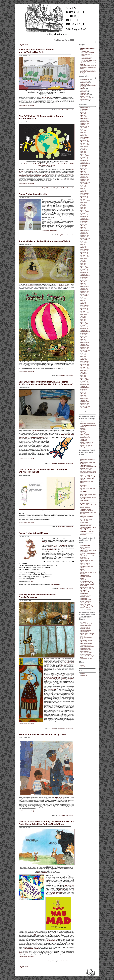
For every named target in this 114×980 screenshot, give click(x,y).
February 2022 (85, 119)
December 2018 (85, 178)
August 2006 (84, 408)
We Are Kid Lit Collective (87, 532)
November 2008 (85, 366)
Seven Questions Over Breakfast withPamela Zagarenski (37, 596)
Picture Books (61, 110)
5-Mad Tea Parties (87, 59)
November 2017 (85, 198)
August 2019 (84, 165)
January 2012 (85, 307)
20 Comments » (70, 376)
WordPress (84, 667)
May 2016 (84, 226)
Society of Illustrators (86, 447)
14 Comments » (70, 235)
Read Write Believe (86, 600)
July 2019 (84, 167)
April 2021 (84, 134)
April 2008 (84, 377)
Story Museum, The (86, 526)
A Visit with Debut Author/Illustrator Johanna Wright (44, 241)
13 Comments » (70, 588)
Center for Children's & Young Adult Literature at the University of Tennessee (88, 473)
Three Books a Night (86, 654)
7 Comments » (70, 110)
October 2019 (85, 162)
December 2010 (85, 327)
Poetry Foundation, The (87, 442)
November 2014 (85, 254)
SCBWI (83, 515)
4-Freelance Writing (87, 57)
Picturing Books (85, 651)
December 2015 (85, 234)
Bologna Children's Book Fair (88, 467)
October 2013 (85, 274)
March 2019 (84, 173)
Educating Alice (85, 575)
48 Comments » (70, 527)
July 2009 (84, 353)
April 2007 (84, 395)
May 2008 (84, 375)
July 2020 (84, 148)
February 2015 (85, 249)
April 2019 (84, 171)
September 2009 (85, 350)
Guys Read (84, 492)
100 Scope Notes (86, 546)
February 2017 (85, 212)
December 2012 (85, 290)
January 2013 (85, 288)
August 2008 (84, 371)
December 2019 (85, 159)
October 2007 (85, 386)
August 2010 (84, 333)
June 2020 (84, 150)
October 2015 (85, 237)
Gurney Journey (85, 433)
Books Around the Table (87, 560)
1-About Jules (86, 51)
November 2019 (85, 161)
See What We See (86, 521)
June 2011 (84, 318)
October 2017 (85, 199)
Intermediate (84, 90)
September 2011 (85, 313)
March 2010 (84, 341)
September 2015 (85, 238)
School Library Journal (87, 519)
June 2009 (84, 355)
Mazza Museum (85, 501)
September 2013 (85, 276)
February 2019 (85, 175)
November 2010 (85, 329)
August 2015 (84, 240)
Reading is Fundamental (87, 511)
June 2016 (84, 224)
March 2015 (84, 248)
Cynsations (84, 571)
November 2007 (85, 385)
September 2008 (85, 369)
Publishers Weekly (86, 444)
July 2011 (84, 316)
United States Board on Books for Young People (88, 528)
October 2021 (85, 125)
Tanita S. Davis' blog (86, 601)
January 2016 (85, 232)
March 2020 (84, 154)
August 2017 (84, 203)
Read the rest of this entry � (26, 105)
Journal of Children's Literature (89, 497)
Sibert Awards (85, 523)
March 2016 (84, 229)
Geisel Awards (85, 490)
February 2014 (85, 268)
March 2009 (84, 360)
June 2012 (84, 299)
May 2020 (84, 151)
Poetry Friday (61, 235)
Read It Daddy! (85, 597)
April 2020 (84, 153)
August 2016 (84, 221)
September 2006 (85, 406)
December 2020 (85, 140)
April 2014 (84, 265)
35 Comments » (70, 961)
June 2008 (84, 374)
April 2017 (84, 209)
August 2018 (84, 184)
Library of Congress (86, 436)
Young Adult (84, 101)
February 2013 (85, 287)
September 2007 (85, 388)
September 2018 (85, 182)
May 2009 (84, 357)
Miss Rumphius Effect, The (88, 589)
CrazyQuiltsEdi (85, 487)
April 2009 (84, 358)
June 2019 (84, 168)
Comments (84, 675)
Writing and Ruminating (87, 606)
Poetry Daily (84, 441)
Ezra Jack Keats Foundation (88, 488)
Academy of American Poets (88, 424)
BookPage (84, 430)
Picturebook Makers (86, 648)
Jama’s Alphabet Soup (87, 581)
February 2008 (85, 380)
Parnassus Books (86, 438)
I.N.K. (83, 578)
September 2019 (85, 164)
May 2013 (84, 282)
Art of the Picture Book (87, 626)
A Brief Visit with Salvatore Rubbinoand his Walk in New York (36, 51)
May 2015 (84, 245)
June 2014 (84, 262)
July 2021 (84, 129)
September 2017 (85, 201)
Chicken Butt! (57, 934)
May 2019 (84, 170)
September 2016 (85, 220)
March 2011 (84, 322)
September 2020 (85, 145)
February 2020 (85, 156)
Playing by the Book (86, 595)
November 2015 (85, 235)
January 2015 (85, 251)
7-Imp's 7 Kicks (46, 188)
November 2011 (85, 310)
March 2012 (84, 304)
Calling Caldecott (85, 629)
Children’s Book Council (87, 475)
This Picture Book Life (87, 653)
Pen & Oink (84, 642)
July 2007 (84, 391)
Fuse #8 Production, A (87, 577)
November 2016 (85, 217)
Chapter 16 (84, 431)
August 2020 (84, 147)
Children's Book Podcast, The (89, 477)
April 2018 (84, 190)
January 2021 (85, 139)
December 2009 (85, 346)
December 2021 (85, 122)
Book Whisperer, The (86, 468)
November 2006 (85, 403)
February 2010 (85, 343)
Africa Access (85, 458)
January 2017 (85, 213)
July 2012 (84, 297)
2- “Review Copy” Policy (88, 53)
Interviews (54, 463)
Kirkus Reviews (85, 434)
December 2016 (85, 215)
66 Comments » (70, 728)
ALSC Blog (84, 549)
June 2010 (84, 336)
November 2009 (85, 347)
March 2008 (84, 378)
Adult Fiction (84, 81)
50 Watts (83, 422)
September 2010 (85, 332)
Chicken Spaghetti (86, 563)
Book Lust (84, 427)
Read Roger (84, 598)
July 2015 (84, 241)
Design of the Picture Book (88, 633)
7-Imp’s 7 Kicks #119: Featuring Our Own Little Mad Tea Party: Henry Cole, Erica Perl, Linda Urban (46, 823)
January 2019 (85, 176)
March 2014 (84, 266)
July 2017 (84, 204)
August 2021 (84, 128)
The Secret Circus (64, 286)
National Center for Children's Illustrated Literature (88, 503)
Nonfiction (54, 188)
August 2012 (84, 296)
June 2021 (84, 131)
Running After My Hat (87, 445)
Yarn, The (84, 535)
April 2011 (84, 321)
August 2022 (84, 109)
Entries (83, 674)
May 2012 (84, 301)
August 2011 (84, 315)
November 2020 (85, 142)
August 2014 (84, 259)
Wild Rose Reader (86, 604)
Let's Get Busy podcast (87, 587)
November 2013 (85, 273)
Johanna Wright (29, 286)
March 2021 (84, 136)
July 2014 (84, 260)
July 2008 (84, 372)
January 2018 (85, 195)
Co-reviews (84, 84)
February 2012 (85, 305)
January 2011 (85, 325)
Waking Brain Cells (86, 603)
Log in (83, 665)
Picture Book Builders (87, 644)
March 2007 (84, 397)
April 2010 (84, 339)
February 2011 (85, 324)
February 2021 (85, 137)
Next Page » (22, 46)
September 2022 (85, 108)
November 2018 (85, 179)
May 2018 (84, 189)
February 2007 (85, 399)
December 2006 (85, 402)
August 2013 (84, 277)
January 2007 (85, 400)
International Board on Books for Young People (88, 495)
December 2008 (85, 364)
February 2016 (85, 231)
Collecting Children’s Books (88, 565)
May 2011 (84, 319)
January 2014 (85, 269)
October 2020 (85, 143)
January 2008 (85, 381)
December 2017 (85, 196)
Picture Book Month (86, 645)
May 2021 (84, 133)
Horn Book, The (85, 493)
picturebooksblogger (86, 650)
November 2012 (85, 291)
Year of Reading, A (86, 609)
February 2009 (85, 361)
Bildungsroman (85, 559)
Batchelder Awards (86, 465)
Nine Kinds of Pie (86, 592)
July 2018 (84, 185)
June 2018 (84, 187)
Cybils (83, 569)
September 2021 (85, 126)
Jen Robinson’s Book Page (88, 583)
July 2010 (84, 335)
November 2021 (85, 123)
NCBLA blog (84, 590)
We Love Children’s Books (88, 533)
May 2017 (84, 207)
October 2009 (85, 349)
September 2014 (85, 257)
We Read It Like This (86, 659)
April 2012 (84, 302)
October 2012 (85, 293)
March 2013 (84, 285)
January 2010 (85, 344)
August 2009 (84, 352)
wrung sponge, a (85, 608)
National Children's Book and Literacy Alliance (88, 505)
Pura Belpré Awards (86, 509)
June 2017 (84, 206)
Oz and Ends (84, 594)
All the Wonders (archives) (88, 624)
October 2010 (85, 330)
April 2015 (84, 246)
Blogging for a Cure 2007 (89, 70)
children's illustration (86, 630)
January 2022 (85, 120)
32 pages (84, 622)
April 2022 (84, 115)
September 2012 (85, 294)
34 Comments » (70, 188)
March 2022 (84, 117)
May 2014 (84, 263)
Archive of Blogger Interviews (89, 66)
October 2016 (85, 218)
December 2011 (85, 308)
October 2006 (85, 405)
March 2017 (84, 210)
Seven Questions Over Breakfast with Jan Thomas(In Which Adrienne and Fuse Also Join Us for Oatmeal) (46, 383)
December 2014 (85, 252)
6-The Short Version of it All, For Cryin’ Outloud (89, 61)
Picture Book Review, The (88, 647)
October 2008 (85, 367)
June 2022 (84, 112)
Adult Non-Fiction (86, 83)
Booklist (83, 428)
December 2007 (85, 383)
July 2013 (84, 279)
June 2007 (84, 392)
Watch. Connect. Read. (87, 530)
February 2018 (85, 193)
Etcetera (83, 89)
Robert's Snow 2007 (86, 98)
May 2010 (84, 338)
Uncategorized (85, 99)
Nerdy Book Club (85, 508)
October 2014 (85, 255)
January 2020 (85, 157)
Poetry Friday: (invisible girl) (33, 194)
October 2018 (85, 181)
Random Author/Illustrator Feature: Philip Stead (42, 734)
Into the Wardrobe (86, 580)
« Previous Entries (23, 45)
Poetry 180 (84, 439)
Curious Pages (85, 632)
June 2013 (84, 280)
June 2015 (84, 243)
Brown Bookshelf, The (87, 470)
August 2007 (84, 389)
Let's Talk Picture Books (87, 640)
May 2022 (84, 114)
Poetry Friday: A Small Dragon (34, 533)
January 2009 (85, 363)
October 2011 (85, 311)
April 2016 (84, 227)
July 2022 (84, 111)
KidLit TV (83, 499)
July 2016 (84, 223)
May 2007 (84, 394)
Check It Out (84, 562)
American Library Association (88, 425)
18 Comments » (70, 463)
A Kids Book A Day (86, 547)
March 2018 (84, 192)
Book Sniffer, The (85, 627)
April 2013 (84, 283)
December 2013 (85, 271)
